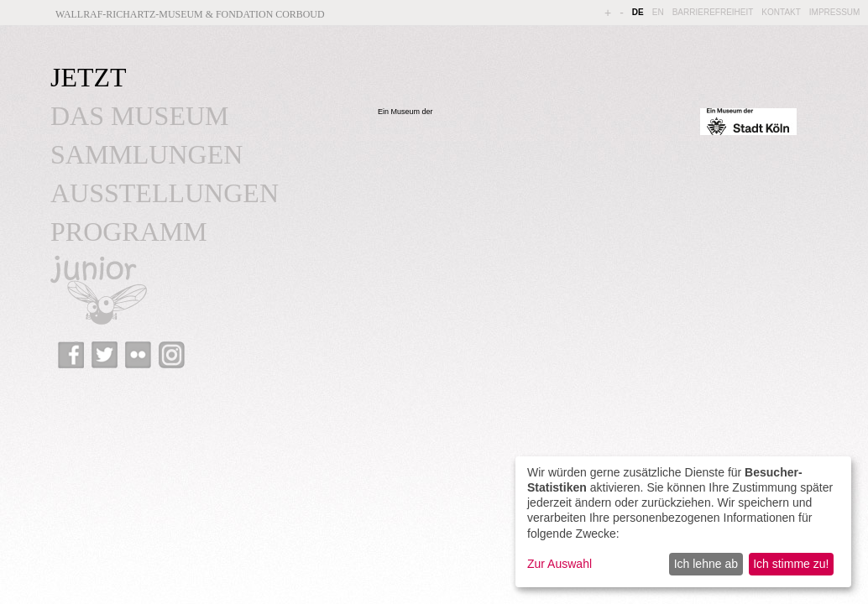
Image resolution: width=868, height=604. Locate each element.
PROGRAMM (129, 232)
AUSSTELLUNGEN (165, 193)
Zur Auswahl (559, 564)
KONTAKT (781, 12)
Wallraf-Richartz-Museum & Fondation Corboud (190, 14)
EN (658, 12)
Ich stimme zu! (791, 564)
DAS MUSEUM (139, 116)
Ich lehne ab (706, 564)
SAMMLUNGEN (146, 154)
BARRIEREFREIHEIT (713, 12)
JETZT (89, 77)
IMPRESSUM (835, 12)
